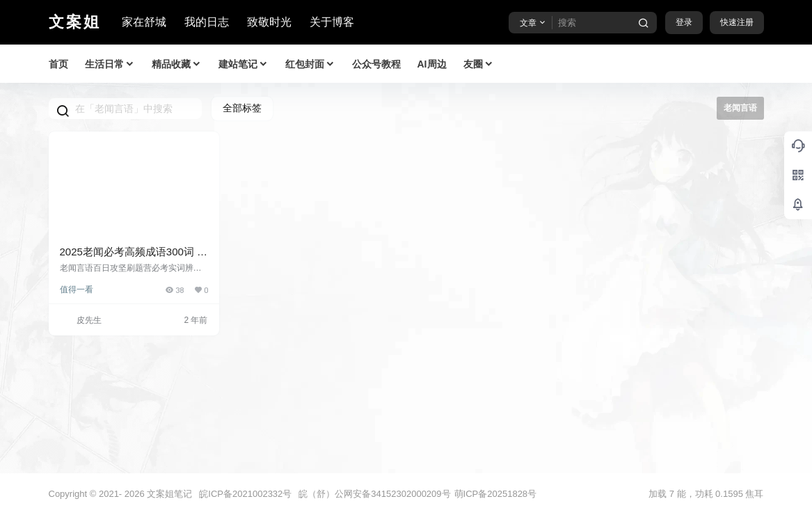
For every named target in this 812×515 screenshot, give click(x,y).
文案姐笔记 (169, 494)
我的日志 (207, 22)
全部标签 (242, 108)
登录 (684, 22)
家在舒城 (144, 22)
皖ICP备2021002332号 (245, 494)
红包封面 (310, 64)
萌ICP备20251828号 (496, 494)
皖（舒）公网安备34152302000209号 (374, 494)
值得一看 (77, 290)
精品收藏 (177, 64)
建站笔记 (244, 64)
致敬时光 (269, 22)
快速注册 (737, 22)
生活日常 (110, 64)
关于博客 (332, 22)
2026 (135, 494)
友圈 (479, 64)
